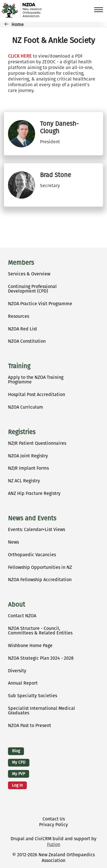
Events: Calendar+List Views (37, 529)
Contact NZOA (22, 616)
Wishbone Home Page (30, 645)
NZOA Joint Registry (28, 456)
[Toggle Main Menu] (99, 10)
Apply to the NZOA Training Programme (36, 380)
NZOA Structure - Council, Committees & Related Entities (40, 631)
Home (18, 25)
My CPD (19, 762)
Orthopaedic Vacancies (32, 555)
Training (19, 366)
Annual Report (23, 683)
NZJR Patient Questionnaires (37, 443)
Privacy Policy (53, 825)
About (17, 605)
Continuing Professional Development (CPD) (32, 289)
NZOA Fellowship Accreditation (40, 580)
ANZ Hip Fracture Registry (34, 493)
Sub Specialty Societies (33, 696)
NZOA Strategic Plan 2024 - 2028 (41, 658)
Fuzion (54, 844)
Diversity (17, 671)
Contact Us (54, 819)
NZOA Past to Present (30, 725)
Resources (19, 316)
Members (21, 263)
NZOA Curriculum (26, 407)
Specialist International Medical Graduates (42, 711)
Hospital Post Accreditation (37, 394)
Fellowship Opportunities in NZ (40, 567)
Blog (16, 751)
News (13, 542)
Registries (22, 432)
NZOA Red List (23, 329)
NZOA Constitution (27, 341)
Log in (17, 785)
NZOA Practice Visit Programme (40, 304)
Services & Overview (29, 274)
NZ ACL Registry (24, 481)
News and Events (32, 518)
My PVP (19, 774)
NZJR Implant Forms (28, 468)
